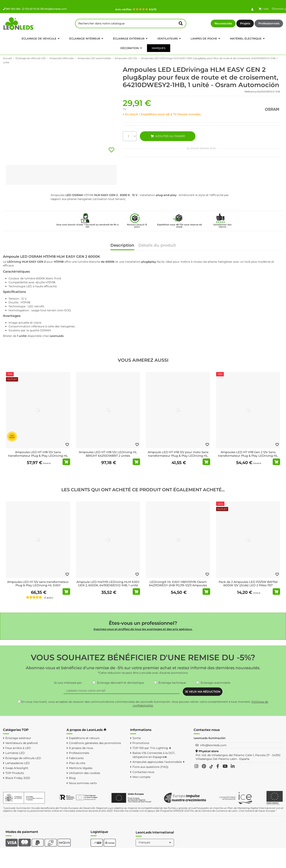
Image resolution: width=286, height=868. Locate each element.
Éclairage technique (172, 683)
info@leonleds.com (54, 9)
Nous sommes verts (83, 783)
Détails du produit (157, 246)
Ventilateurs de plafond (21, 743)
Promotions (141, 743)
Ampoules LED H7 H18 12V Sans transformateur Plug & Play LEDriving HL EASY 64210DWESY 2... (38, 456)
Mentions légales (81, 768)
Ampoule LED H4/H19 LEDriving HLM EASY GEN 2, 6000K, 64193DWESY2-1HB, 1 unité (108, 584)
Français (155, 842)
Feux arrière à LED (18, 748)
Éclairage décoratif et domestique (120, 683)
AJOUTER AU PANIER (168, 136)
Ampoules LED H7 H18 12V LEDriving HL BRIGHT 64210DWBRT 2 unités (108, 454)
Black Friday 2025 (18, 778)
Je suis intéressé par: (68, 683)
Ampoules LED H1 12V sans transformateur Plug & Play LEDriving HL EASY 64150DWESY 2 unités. (38, 585)
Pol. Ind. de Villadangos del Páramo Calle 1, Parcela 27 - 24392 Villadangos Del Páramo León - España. (238, 757)
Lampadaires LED (18, 763)
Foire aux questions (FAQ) (150, 767)
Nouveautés (223, 23)
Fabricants (76, 758)
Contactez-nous (143, 772)
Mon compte (141, 777)
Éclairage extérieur (18, 738)
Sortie (137, 738)
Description (122, 246)
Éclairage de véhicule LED (23, 758)
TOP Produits (15, 773)
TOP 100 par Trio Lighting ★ (152, 748)
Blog (72, 778)
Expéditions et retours (84, 738)
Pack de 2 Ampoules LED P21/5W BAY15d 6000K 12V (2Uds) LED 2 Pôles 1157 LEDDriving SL (248, 585)
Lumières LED (15, 753)
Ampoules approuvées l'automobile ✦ (159, 762)
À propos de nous (81, 748)
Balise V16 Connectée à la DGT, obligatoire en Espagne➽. (154, 755)
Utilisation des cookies (85, 773)
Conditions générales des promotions (95, 743)
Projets (245, 23)
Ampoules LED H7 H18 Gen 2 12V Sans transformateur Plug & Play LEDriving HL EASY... (248, 456)
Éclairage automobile (215, 683)
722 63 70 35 (31, 9)
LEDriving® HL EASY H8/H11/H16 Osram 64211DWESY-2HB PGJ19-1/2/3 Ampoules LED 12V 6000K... (178, 585)
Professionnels (269, 23)
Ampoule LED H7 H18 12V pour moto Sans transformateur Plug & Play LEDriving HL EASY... (178, 456)
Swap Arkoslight (17, 768)
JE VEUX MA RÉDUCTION (203, 692)
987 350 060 (12, 9)
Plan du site (77, 763)
